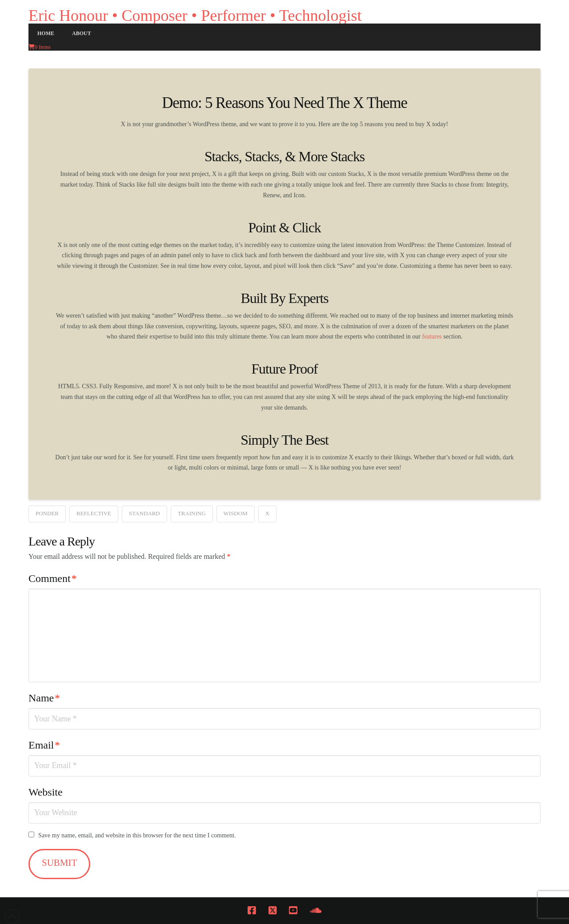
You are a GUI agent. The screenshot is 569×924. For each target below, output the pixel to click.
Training (192, 513)
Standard (144, 513)
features (432, 337)
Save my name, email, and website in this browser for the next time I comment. (137, 835)
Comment (52, 578)
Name (44, 698)
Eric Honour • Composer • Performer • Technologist (195, 16)
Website (46, 792)
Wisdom (236, 513)
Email (44, 745)
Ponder (47, 513)
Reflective (94, 513)
